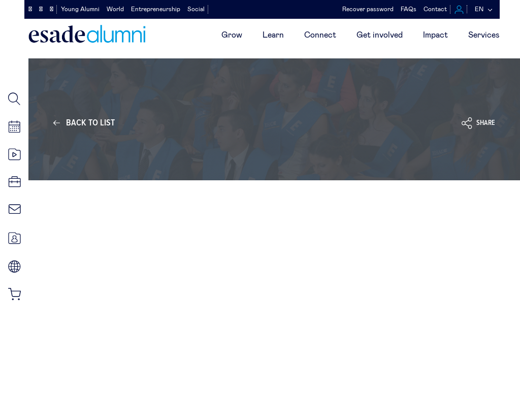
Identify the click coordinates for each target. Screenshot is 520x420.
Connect (320, 35)
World (115, 9)
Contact (435, 9)
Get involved (380, 35)
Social (196, 9)
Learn (273, 35)
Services (484, 35)
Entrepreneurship (156, 9)
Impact (435, 35)
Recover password (368, 9)
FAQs (409, 9)
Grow (232, 35)
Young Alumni (80, 9)
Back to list (90, 123)
